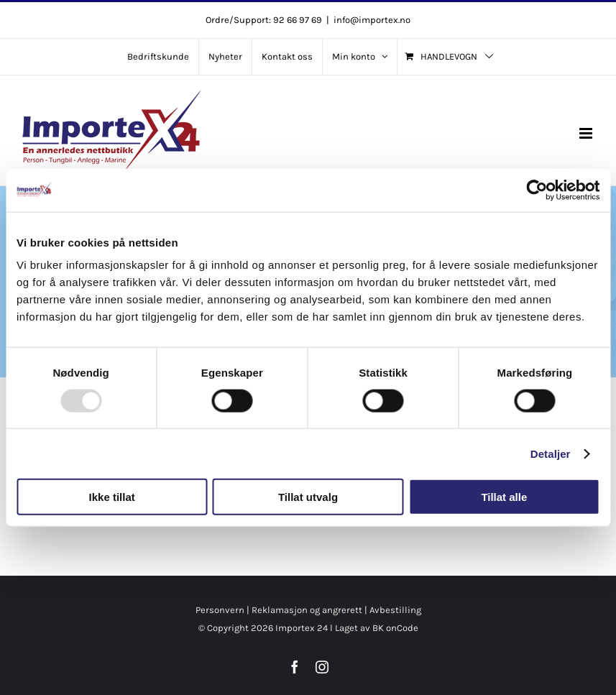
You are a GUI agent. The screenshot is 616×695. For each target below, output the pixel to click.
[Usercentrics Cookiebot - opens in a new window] (537, 190)
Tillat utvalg (308, 497)
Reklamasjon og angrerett (307, 610)
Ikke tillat (112, 497)
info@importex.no (372, 20)
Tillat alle (504, 497)
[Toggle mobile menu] (587, 133)
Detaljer (551, 453)
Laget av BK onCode (377, 628)
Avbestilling (395, 610)
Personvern (220, 610)
